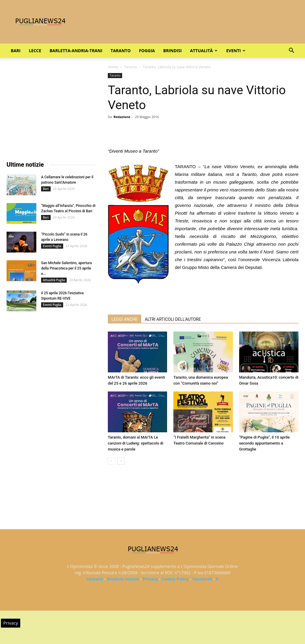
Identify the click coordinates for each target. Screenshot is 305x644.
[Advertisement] (203, 295)
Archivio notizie (123, 579)
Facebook (202, 579)
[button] (291, 51)
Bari (16, 51)
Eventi (236, 51)
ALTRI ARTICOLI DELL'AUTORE (173, 319)
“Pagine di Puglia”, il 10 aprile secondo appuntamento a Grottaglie (264, 443)
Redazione (122, 117)
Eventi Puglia (52, 246)
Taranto (120, 51)
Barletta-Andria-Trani (76, 51)
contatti (95, 579)
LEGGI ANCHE (125, 319)
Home (113, 67)
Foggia (147, 51)
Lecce (35, 51)
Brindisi (172, 51)
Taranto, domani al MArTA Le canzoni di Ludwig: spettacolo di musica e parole (136, 443)
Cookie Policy (175, 579)
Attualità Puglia (54, 280)
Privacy (150, 579)
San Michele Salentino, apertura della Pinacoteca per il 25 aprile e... (66, 268)
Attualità (204, 51)
